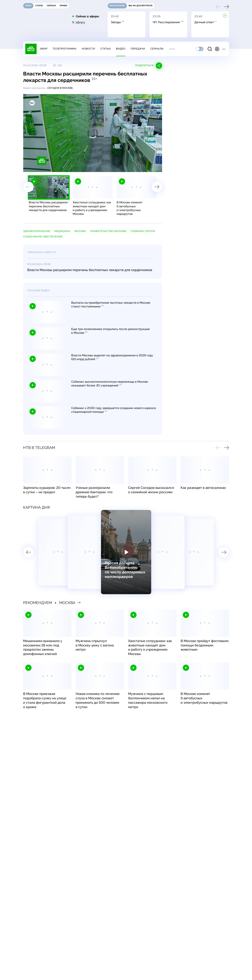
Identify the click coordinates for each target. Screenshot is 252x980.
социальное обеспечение (43, 237)
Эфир (44, 49)
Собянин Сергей (143, 231)
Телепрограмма (65, 49)
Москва (80, 231)
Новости (88, 49)
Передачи (138, 49)
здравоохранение (37, 231)
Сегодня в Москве (60, 88)
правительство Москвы (108, 231)
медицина (62, 231)
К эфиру (79, 22)
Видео (121, 49)
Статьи (106, 49)
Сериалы (157, 49)
